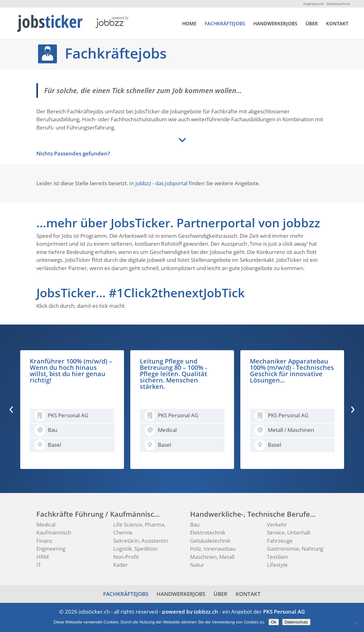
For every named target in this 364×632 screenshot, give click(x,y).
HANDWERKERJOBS (275, 24)
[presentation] (11, 408)
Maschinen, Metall (212, 557)
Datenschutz (339, 4)
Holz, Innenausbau (213, 549)
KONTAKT (337, 24)
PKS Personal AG (284, 612)
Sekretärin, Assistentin (141, 541)
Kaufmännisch (54, 532)
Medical (46, 525)
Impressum (314, 4)
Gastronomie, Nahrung (295, 549)
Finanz (44, 541)
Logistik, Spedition (135, 549)
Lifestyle (277, 565)
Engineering (51, 549)
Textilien (277, 557)
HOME (189, 24)
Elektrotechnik (208, 532)
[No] (356, 623)
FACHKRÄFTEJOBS (225, 24)
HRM (43, 557)
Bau (195, 525)
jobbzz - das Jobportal (161, 183)
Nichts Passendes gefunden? (73, 153)
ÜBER (312, 24)
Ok (274, 622)
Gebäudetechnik (210, 541)
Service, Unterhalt (289, 532)
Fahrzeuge (280, 541)
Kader (120, 565)
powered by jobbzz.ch (190, 612)
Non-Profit (126, 557)
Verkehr (277, 525)
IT (39, 565)
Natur (197, 565)
